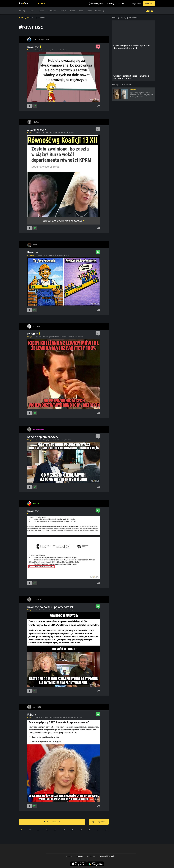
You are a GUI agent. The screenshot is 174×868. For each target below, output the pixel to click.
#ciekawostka (43, 255)
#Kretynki (67, 255)
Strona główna (25, 17)
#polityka (39, 610)
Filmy (112, 4)
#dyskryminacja (61, 610)
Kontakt (69, 856)
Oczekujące (97, 4)
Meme (29, 50)
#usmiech (46, 132)
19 (64, 830)
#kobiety (37, 50)
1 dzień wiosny (37, 130)
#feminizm (64, 50)
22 (38, 830)
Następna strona (52, 822)
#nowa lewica (79, 337)
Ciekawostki (52, 11)
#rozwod (46, 610)
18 (72, 830)
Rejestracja (149, 4)
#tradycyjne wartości (50, 440)
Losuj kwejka (99, 822)
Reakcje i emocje (77, 11)
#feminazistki (59, 255)
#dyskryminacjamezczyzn (68, 717)
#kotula (80, 717)
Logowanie (137, 4)
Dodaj (42, 4)
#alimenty (70, 610)
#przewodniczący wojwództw (65, 337)
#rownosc (57, 50)
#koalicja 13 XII (69, 132)
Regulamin (91, 856)
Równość (34, 47)
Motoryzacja (100, 11)
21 (47, 830)
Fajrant (32, 715)
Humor (33, 11)
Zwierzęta (23, 11)
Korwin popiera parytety (43, 437)
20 (55, 830)
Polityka (64, 11)
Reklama (79, 856)
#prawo (52, 132)
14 (106, 830)
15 (98, 830)
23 (30, 830)
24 (21, 830)
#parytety (52, 337)
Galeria (41, 11)
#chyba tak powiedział (64, 440)
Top (122, 4)
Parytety (34, 334)
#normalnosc (59, 132)
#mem (43, 50)
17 (81, 830)
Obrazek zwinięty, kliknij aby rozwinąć (62, 221)
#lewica (45, 337)
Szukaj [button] (150, 11)
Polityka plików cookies (108, 856)
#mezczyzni (49, 50)
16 (89, 830)
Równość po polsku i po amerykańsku (51, 607)
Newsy (89, 11)
